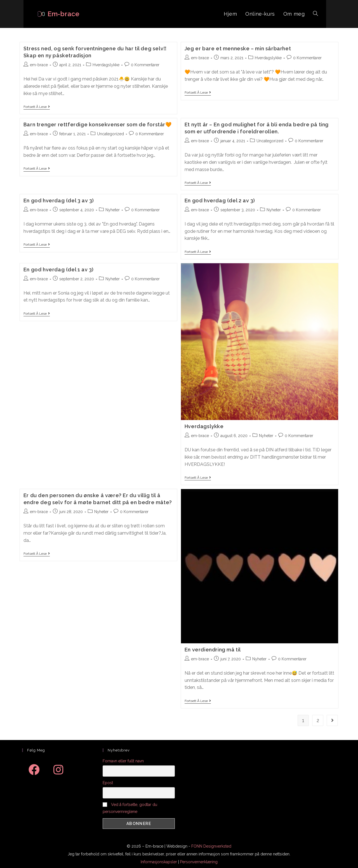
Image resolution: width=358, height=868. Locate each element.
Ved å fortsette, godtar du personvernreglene (130, 808)
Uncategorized (110, 134)
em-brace (39, 65)
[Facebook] (34, 770)
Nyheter (113, 210)
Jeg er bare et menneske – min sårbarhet (238, 48)
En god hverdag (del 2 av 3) (220, 201)
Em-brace (63, 14)
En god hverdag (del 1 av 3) (59, 270)
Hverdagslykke (106, 65)
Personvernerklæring (199, 862)
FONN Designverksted (211, 846)
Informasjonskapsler (159, 862)
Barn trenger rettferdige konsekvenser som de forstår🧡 (98, 124)
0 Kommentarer (145, 65)
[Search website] (315, 14)
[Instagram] (58, 770)
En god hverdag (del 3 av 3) (59, 201)
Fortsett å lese (37, 107)
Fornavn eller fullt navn (123, 761)
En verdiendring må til (213, 650)
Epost (108, 783)
